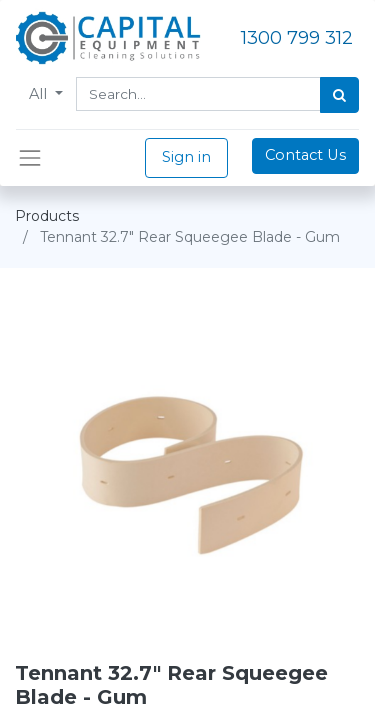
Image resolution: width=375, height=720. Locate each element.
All (40, 94)
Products (47, 216)
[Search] (339, 95)
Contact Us (305, 155)
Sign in (186, 157)
